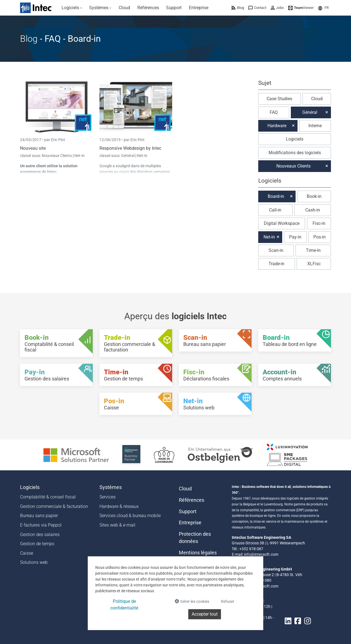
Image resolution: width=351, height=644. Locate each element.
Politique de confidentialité (124, 605)
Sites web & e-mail (117, 525)
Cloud (317, 99)
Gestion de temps (37, 544)
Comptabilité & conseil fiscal (48, 497)
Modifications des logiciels (295, 153)
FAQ (274, 112)
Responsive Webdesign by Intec (130, 148)
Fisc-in (319, 223)
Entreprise (190, 523)
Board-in (276, 196)
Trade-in (276, 264)
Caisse (27, 553)
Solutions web (34, 562)
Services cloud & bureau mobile (130, 516)
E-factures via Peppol (41, 525)
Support (188, 512)
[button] (323, 8)
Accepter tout (205, 614)
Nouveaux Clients (57, 156)
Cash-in (313, 210)
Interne (315, 126)
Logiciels (295, 139)
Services (108, 497)
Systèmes (111, 487)
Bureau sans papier (39, 516)
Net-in (80, 156)
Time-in (313, 250)
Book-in (314, 196)
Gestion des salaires (40, 534)
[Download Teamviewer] (301, 8)
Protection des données (195, 538)
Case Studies (279, 99)
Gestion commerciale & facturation (54, 506)
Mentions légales (198, 553)
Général (128, 156)
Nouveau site (33, 148)
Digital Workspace (282, 223)
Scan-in (276, 250)
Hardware (277, 126)
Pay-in (295, 237)
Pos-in (320, 237)
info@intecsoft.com (261, 554)
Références (192, 500)
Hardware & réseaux (119, 506)
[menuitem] (72, 8)
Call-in (275, 210)
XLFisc (314, 264)
